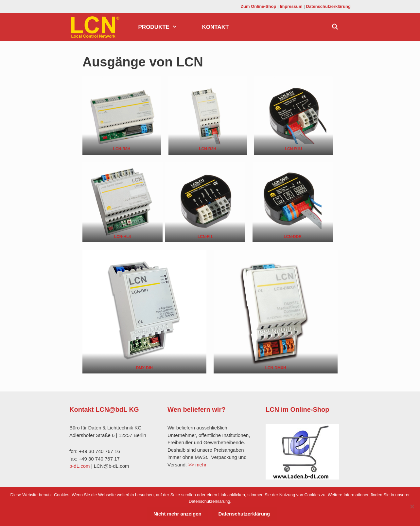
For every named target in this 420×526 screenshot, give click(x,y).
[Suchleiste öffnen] (335, 27)
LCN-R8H (122, 149)
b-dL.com (80, 466)
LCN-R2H (208, 149)
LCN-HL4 (122, 237)
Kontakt (216, 27)
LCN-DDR (293, 237)
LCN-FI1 (205, 237)
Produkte (164, 27)
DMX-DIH (144, 368)
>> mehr (197, 465)
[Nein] (412, 506)
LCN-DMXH (276, 368)
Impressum (291, 6)
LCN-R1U (294, 149)
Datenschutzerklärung (328, 6)
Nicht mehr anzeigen (177, 514)
